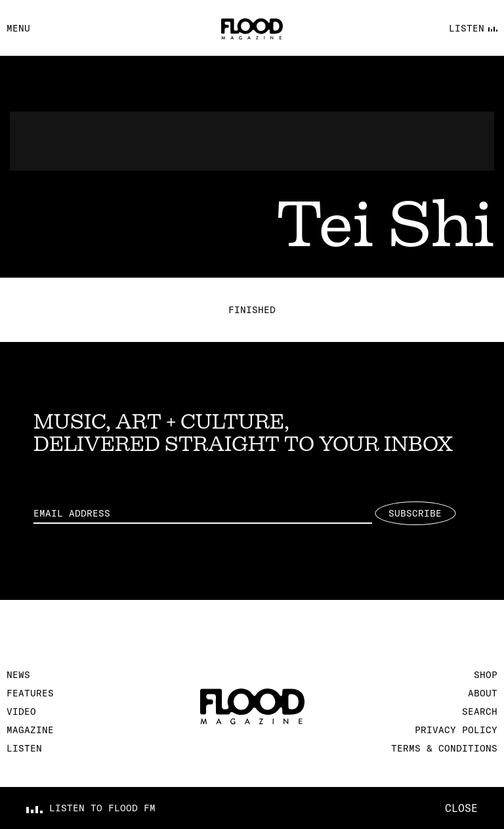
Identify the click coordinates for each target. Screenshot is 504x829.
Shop (486, 675)
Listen (24, 748)
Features (30, 693)
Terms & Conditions (444, 748)
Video (21, 712)
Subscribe (415, 513)
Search (480, 712)
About (483, 693)
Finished (252, 310)
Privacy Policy (456, 730)
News (18, 675)
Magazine (30, 730)
